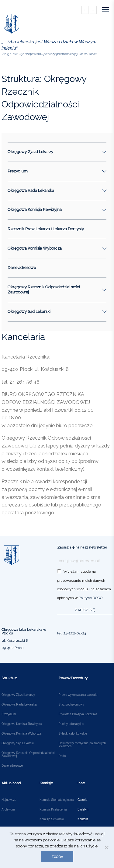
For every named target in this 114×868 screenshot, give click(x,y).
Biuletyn (83, 810)
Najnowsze (9, 800)
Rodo (62, 756)
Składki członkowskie (73, 734)
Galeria (82, 800)
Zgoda (57, 857)
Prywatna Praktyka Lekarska (78, 714)
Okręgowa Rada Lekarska (19, 705)
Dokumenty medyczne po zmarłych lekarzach (82, 745)
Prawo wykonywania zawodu (78, 695)
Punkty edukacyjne (71, 724)
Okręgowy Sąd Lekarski (18, 743)
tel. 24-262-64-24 (72, 633)
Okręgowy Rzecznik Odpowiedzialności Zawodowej (28, 755)
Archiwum (8, 810)
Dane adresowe (22, 268)
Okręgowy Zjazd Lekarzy (18, 695)
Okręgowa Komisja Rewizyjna (22, 724)
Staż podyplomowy (71, 705)
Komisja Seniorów (52, 819)
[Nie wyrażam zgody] (106, 847)
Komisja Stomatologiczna (57, 800)
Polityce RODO (91, 598)
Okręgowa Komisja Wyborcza (21, 734)
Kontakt (83, 819)
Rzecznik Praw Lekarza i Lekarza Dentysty (46, 229)
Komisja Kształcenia (53, 810)
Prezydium (9, 714)
